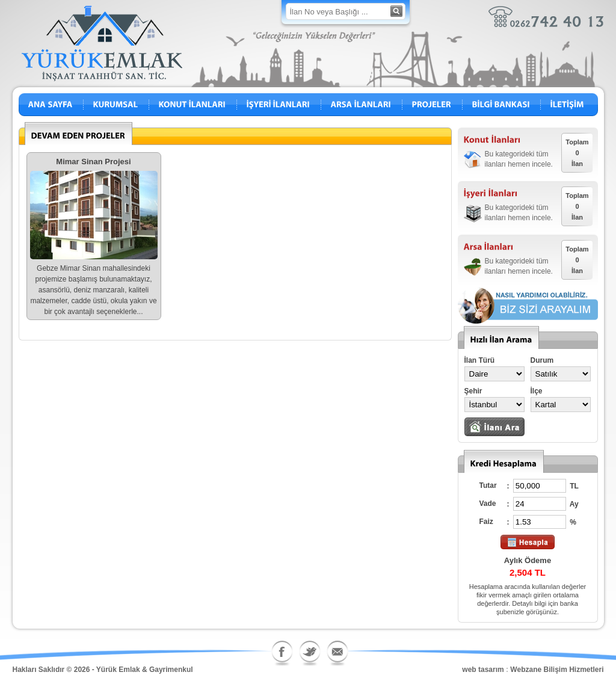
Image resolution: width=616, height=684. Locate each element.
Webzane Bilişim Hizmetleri (557, 670)
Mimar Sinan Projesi (93, 162)
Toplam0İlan (577, 153)
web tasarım (483, 670)
